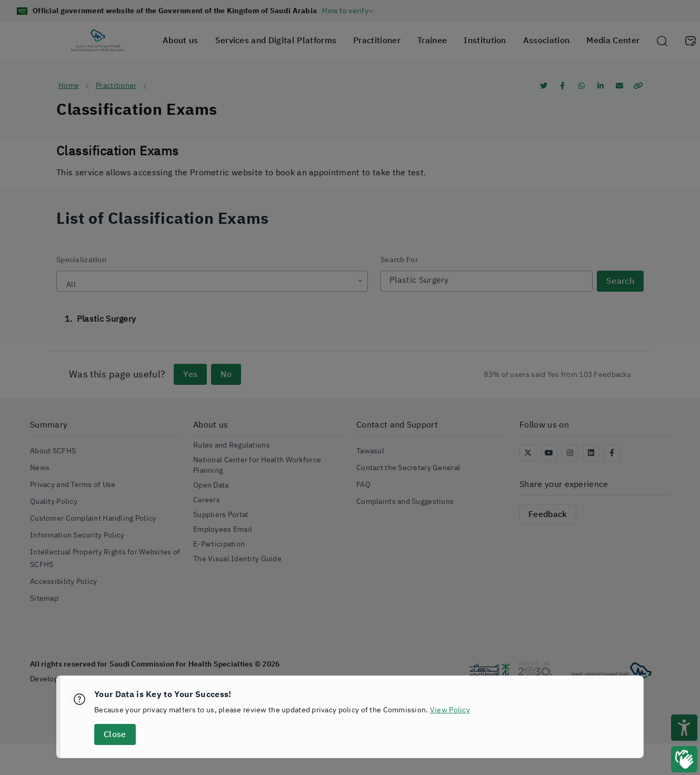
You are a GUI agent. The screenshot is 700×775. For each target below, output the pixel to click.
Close (115, 734)
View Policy (450, 710)
